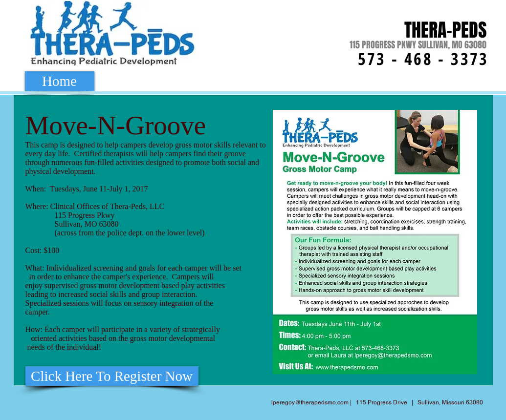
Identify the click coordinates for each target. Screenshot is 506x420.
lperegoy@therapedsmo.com (310, 402)
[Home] (60, 81)
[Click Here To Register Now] (112, 376)
